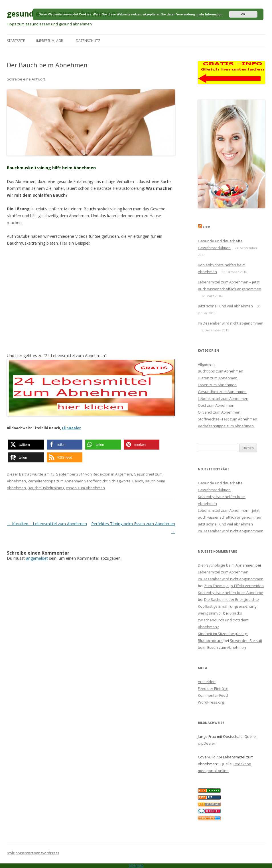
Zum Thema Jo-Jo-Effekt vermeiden (234, 586)
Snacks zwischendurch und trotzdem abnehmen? (223, 620)
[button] (26, 445)
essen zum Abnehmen (85, 488)
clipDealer (207, 743)
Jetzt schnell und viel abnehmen (225, 306)
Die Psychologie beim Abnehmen (226, 565)
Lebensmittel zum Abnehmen (223, 398)
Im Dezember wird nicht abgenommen (231, 323)
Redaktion (102, 474)
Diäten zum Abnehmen (218, 378)
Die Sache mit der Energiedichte (232, 599)
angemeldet (37, 558)
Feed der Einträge (213, 688)
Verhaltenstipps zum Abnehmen (56, 481)
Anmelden (207, 682)
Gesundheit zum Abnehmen (222, 392)
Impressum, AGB (50, 41)
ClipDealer (71, 428)
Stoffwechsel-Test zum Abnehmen (228, 419)
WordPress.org (211, 702)
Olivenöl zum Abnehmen (219, 412)
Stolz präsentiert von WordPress (33, 853)
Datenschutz (88, 41)
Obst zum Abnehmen (216, 405)
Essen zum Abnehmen (217, 385)
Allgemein (124, 474)
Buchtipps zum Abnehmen (221, 371)
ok (243, 14)
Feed (206, 227)
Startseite (16, 41)
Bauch (138, 481)
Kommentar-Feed (213, 695)
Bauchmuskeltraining (46, 488)
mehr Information (209, 14)
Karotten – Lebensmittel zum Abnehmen (47, 524)
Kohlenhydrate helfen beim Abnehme (231, 593)
